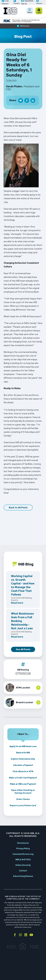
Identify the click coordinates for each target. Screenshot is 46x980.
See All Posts (23, 649)
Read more (17, 603)
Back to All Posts (18, 508)
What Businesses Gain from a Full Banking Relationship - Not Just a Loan (22, 621)
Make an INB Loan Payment (23, 784)
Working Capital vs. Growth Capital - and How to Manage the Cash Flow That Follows (23, 585)
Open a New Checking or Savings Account (23, 792)
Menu (30, 11)
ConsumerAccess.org (23, 854)
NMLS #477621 (23, 860)
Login (39, 11)
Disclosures (23, 843)
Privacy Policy (23, 849)
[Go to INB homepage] (10, 11)
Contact (23, 871)
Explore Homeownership (23, 759)
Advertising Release (23, 876)
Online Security (23, 865)
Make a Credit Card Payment (23, 778)
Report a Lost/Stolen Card (23, 806)
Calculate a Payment (23, 765)
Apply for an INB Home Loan (23, 746)
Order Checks (23, 799)
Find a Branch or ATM (23, 771)
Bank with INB (23, 753)
